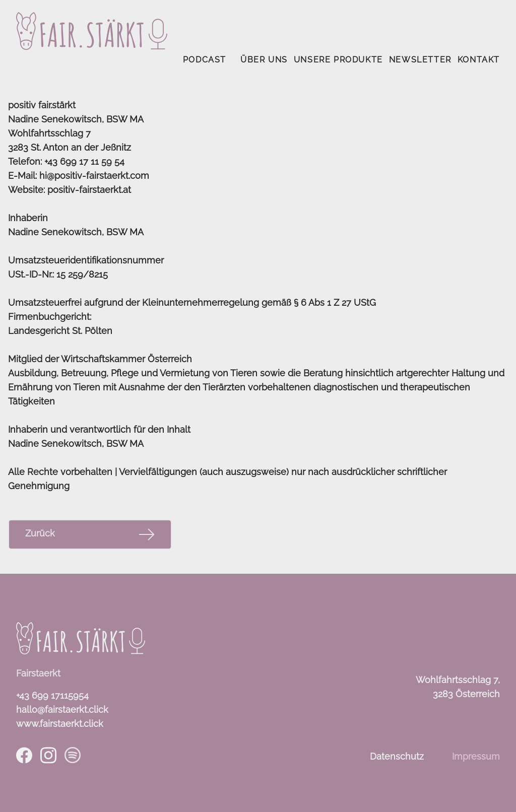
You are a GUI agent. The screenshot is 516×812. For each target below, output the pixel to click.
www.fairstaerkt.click (60, 724)
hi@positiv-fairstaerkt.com (94, 176)
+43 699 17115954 (52, 695)
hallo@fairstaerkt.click (62, 709)
